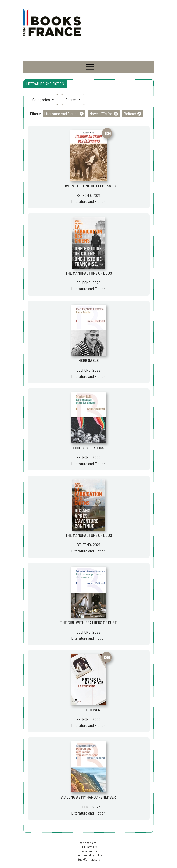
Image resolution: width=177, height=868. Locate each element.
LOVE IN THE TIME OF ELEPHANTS (89, 186)
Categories (41, 99)
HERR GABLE (89, 360)
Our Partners (89, 847)
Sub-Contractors (89, 859)
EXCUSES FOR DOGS (89, 448)
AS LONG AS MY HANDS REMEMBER (89, 797)
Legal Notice (89, 851)
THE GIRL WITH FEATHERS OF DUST (89, 622)
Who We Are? (89, 843)
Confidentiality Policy (89, 855)
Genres (71, 99)
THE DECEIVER (89, 710)
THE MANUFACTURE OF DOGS (89, 273)
